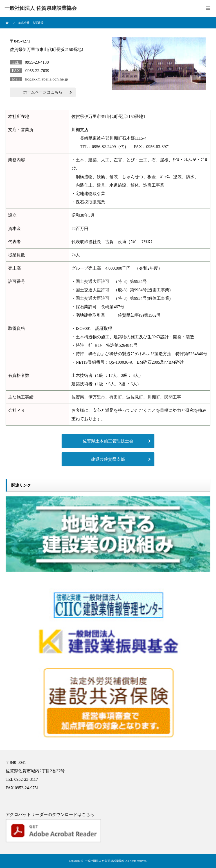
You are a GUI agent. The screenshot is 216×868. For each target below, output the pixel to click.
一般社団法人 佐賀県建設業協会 (105, 861)
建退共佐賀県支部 (108, 459)
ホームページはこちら (43, 92)
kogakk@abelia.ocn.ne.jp (47, 79)
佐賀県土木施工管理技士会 (108, 441)
